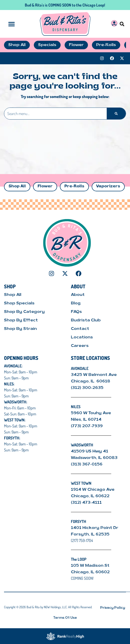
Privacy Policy (113, 608)
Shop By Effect (21, 320)
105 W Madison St (90, 566)
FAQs (76, 312)
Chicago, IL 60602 (90, 572)
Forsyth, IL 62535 (90, 534)
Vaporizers (108, 186)
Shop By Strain (20, 329)
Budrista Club (86, 320)
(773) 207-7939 (87, 426)
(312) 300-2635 (87, 388)
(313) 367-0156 (87, 464)
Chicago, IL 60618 (91, 381)
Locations (82, 337)
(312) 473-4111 (86, 503)
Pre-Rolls (74, 186)
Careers (80, 346)
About (78, 295)
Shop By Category (24, 312)
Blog (76, 303)
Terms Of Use (65, 618)
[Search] (116, 114)
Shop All (17, 186)
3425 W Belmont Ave (94, 375)
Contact (80, 329)
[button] (122, 24)
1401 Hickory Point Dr (95, 528)
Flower (45, 186)
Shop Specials (19, 303)
